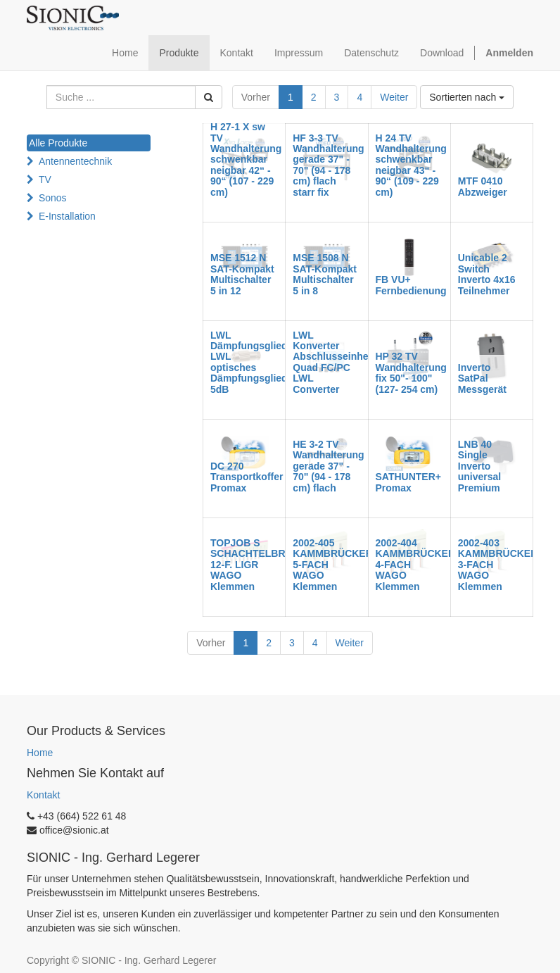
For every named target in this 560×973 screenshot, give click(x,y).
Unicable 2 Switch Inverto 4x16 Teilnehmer (487, 274)
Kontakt (43, 795)
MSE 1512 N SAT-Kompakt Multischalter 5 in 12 (242, 274)
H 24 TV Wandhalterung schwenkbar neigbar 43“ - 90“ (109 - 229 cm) (411, 165)
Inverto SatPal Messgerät (482, 378)
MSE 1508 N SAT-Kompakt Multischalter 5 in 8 (325, 274)
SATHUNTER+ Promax (408, 482)
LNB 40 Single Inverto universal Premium (479, 466)
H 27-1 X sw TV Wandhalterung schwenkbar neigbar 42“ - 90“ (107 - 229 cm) (246, 159)
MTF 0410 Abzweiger (483, 186)
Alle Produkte (58, 143)
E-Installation (67, 216)
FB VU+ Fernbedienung (411, 285)
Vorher (256, 97)
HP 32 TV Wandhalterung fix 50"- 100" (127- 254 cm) (411, 372)
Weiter (394, 97)
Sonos (53, 198)
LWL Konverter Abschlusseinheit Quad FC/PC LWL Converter (333, 362)
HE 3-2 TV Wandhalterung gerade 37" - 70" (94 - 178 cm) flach (328, 466)
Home (40, 753)
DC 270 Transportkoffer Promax (247, 477)
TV (45, 180)
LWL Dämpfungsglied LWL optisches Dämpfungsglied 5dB (249, 362)
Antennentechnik (75, 161)
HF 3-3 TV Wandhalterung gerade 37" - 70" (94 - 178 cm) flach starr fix (328, 165)
